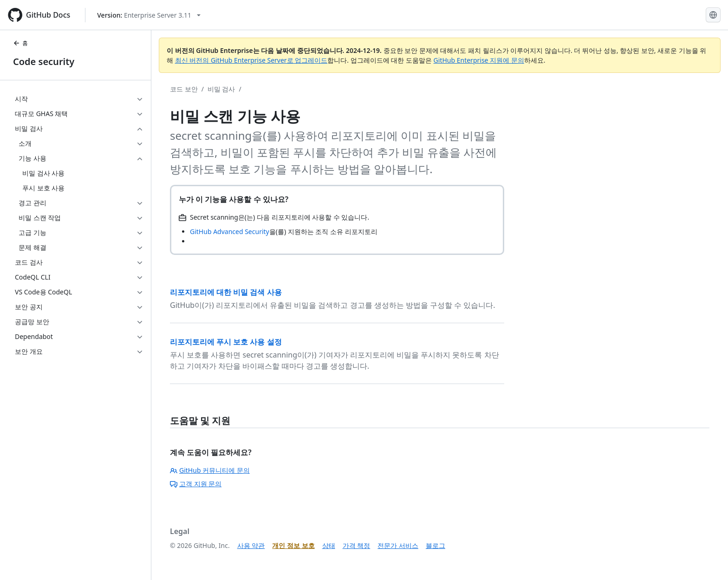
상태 (329, 545)
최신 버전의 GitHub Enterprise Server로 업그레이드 (251, 60)
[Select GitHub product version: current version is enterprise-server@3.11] (149, 15)
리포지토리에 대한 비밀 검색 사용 (226, 292)
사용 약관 (251, 545)
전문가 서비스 (398, 545)
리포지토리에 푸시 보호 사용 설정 (226, 342)
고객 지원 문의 (196, 484)
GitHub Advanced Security (230, 231)
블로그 (435, 545)
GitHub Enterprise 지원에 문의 (479, 60)
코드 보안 (184, 89)
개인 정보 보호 (293, 545)
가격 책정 (357, 545)
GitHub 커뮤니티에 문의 (210, 470)
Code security (44, 62)
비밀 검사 (221, 89)
